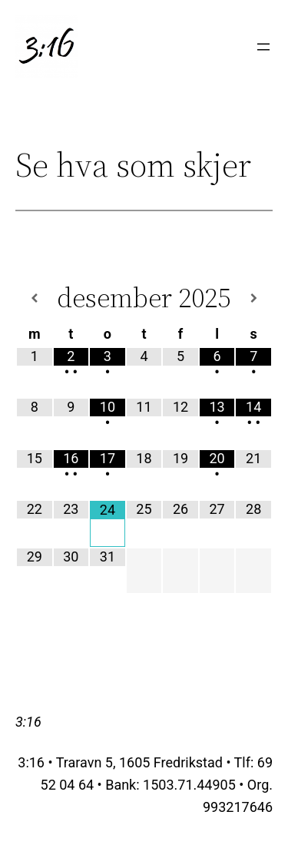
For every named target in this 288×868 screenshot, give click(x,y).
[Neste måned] (253, 298)
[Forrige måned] (35, 298)
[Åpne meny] (263, 47)
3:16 (28, 722)
